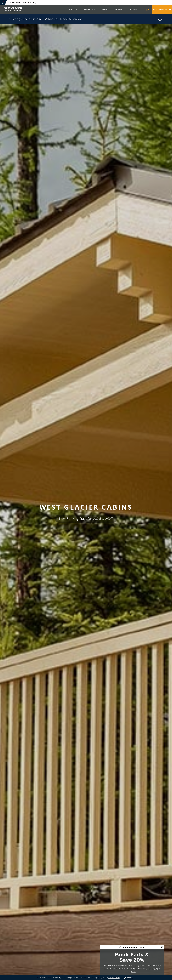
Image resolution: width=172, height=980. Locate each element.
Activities (134, 9)
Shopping (119, 9)
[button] (86, 19)
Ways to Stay (90, 9)
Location (73, 9)
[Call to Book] (148, 10)
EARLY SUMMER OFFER (132, 947)
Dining (105, 9)
